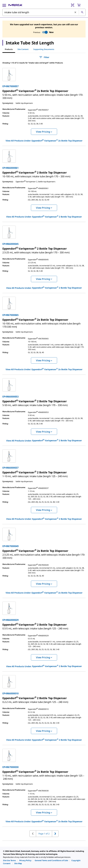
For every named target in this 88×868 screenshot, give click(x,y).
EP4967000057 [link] (10, 86)
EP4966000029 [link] (10, 620)
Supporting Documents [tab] (44, 49)
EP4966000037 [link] (10, 468)
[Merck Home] (15, 5)
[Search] (82, 12)
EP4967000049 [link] (10, 546)
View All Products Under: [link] (44, 140)
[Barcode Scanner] (73, 5)
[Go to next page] (55, 834)
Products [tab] (9, 49)
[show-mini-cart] (81, 5)
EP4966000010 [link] (10, 693)
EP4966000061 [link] (10, 168)
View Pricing (44, 132)
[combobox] (44, 12)
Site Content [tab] (23, 49)
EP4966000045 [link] (10, 244)
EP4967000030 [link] (10, 767)
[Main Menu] (4, 5)
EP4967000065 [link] (10, 315)
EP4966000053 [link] (10, 397)
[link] (43, 95)
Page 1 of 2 (44, 834)
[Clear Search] (75, 12)
